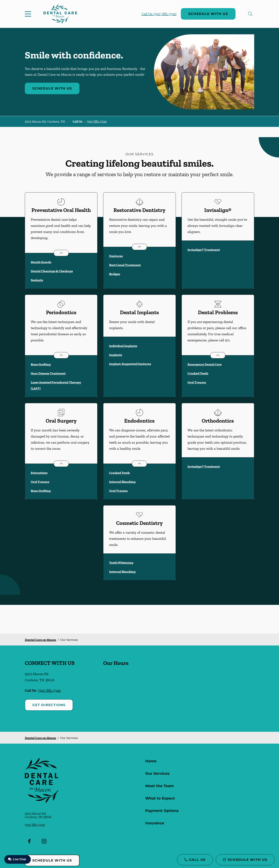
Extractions (39, 473)
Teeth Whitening (121, 563)
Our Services (157, 773)
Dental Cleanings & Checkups (52, 271)
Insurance (155, 823)
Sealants (37, 280)
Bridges (115, 274)
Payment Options (162, 811)
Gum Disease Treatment (48, 373)
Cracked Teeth (198, 373)
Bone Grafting (41, 364)
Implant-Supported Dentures (130, 364)
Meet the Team (160, 786)
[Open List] (61, 253)
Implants (116, 355)
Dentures (116, 256)
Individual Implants (123, 346)
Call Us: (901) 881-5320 (159, 14)
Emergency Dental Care (205, 364)
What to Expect (160, 798)
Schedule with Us (208, 14)
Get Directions (49, 705)
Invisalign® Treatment (204, 250)
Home (151, 761)
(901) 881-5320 (97, 122)
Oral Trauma (197, 382)
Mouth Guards (41, 262)
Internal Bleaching (122, 482)
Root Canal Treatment (125, 265)
